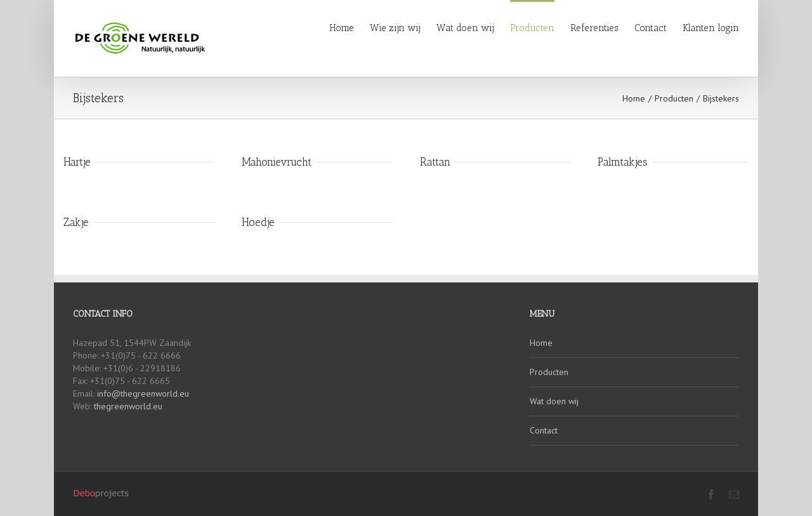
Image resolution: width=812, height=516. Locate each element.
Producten (532, 28)
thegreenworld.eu (128, 406)
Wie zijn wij (395, 28)
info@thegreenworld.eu (143, 394)
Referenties (594, 28)
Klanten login (711, 28)
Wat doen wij (465, 28)
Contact (651, 28)
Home (342, 28)
